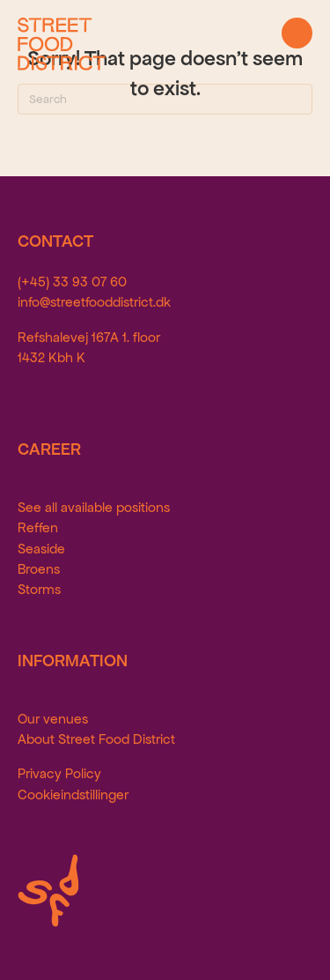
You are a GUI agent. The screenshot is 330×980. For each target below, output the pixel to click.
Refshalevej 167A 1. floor (89, 337)
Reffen (38, 527)
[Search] (165, 99)
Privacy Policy (59, 773)
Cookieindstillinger (73, 794)
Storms (39, 589)
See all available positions (94, 507)
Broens (39, 569)
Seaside (41, 549)
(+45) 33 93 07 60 (72, 282)
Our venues (53, 719)
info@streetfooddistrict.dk (94, 302)
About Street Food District (96, 739)
